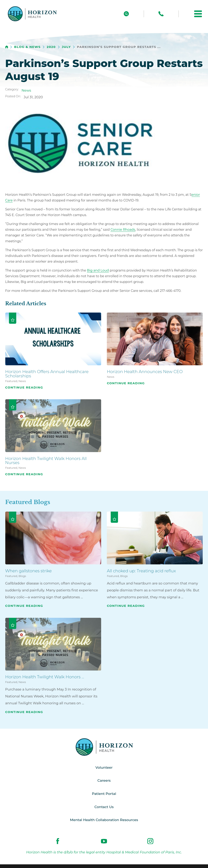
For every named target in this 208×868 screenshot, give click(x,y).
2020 (51, 47)
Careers (104, 780)
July (66, 47)
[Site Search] (126, 14)
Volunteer (104, 767)
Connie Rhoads (123, 229)
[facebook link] (58, 841)
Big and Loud (98, 270)
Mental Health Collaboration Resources (104, 820)
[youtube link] (104, 841)
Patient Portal (104, 794)
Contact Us (104, 807)
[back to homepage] (7, 47)
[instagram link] (150, 841)
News (26, 90)
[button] (198, 14)
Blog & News (27, 47)
